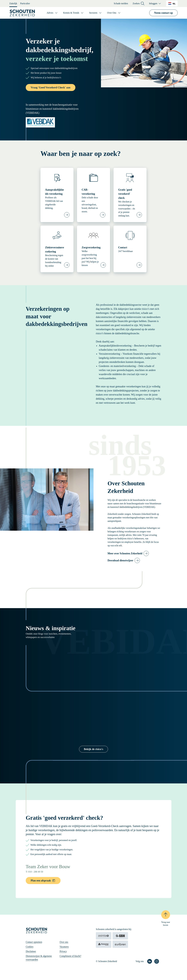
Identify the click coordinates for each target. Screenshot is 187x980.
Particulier (25, 3)
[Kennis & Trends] (74, 13)
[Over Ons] (114, 13)
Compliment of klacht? (70, 956)
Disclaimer (31, 951)
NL (172, 4)
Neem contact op (163, 13)
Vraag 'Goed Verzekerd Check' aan (51, 87)
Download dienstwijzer (120, 560)
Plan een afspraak (43, 880)
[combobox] (172, 3)
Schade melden (121, 3)
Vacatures (64, 947)
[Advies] (52, 13)
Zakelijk (13, 3)
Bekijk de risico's (93, 749)
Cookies (30, 947)
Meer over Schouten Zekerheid (125, 553)
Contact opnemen (34, 942)
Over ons (64, 942)
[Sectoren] (96, 13)
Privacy (63, 951)
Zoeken (138, 4)
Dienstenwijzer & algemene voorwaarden (39, 958)
